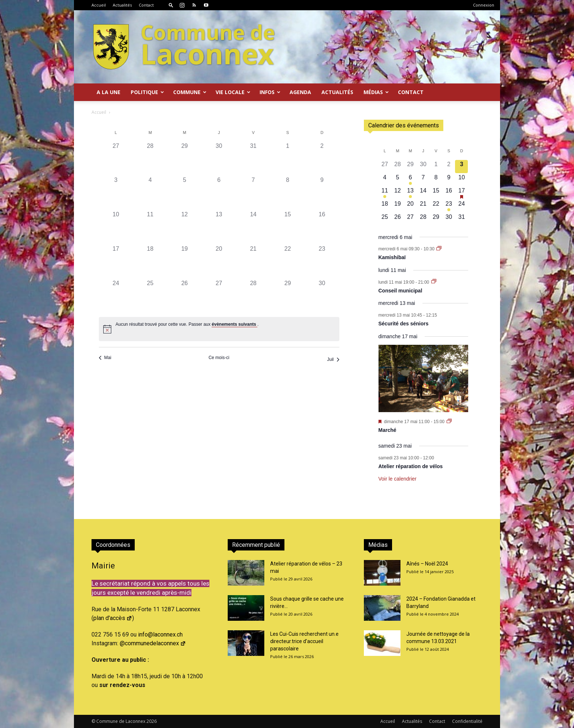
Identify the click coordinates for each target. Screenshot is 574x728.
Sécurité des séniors (404, 324)
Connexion (484, 5)
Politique (147, 92)
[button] (171, 5)
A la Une (109, 92)
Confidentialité (467, 721)
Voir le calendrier (398, 479)
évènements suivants (234, 324)
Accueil (99, 5)
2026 (152, 721)
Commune (190, 92)
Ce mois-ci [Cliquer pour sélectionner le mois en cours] (219, 358)
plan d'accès (113, 618)
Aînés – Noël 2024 (427, 564)
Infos (270, 92)
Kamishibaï (392, 257)
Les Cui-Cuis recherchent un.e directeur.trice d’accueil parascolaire (304, 641)
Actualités (122, 5)
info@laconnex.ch (160, 634)
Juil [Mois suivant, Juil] (333, 359)
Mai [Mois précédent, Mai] (105, 358)
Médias (376, 92)
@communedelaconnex (153, 643)
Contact (146, 5)
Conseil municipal (400, 291)
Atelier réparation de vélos (411, 466)
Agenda (300, 92)
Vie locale (233, 92)
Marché (387, 430)
